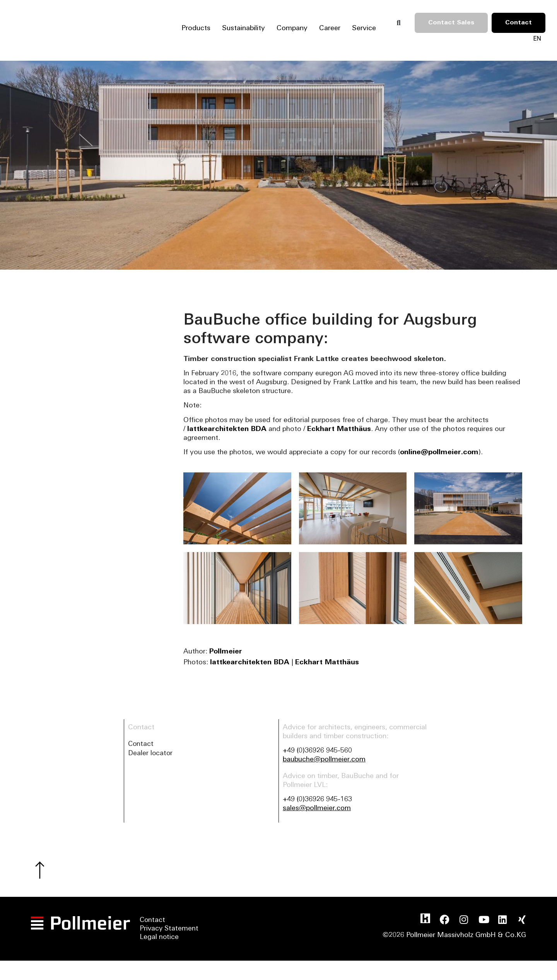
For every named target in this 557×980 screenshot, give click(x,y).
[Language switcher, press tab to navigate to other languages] (537, 38)
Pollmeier (226, 652)
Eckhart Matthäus (339, 429)
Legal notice (159, 940)
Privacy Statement (170, 931)
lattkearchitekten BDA (227, 429)
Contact (141, 745)
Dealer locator (151, 754)
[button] (399, 23)
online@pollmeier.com (439, 452)
